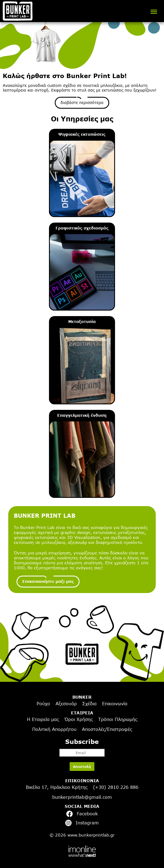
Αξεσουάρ (66, 704)
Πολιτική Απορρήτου (54, 729)
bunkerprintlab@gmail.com (82, 797)
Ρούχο (43, 704)
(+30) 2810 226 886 (116, 787)
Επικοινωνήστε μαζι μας (48, 581)
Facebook (82, 814)
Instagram (82, 823)
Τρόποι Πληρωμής (118, 719)
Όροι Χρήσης (79, 719)
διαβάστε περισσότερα (82, 102)
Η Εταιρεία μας (43, 719)
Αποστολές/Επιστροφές (107, 729)
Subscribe (82, 747)
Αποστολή (82, 766)
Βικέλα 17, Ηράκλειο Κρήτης (57, 787)
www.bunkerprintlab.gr (91, 835)
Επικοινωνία (115, 704)
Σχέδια (89, 704)
